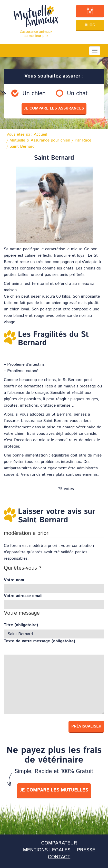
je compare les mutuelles (54, 790)
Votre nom (14, 580)
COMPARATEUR (59, 843)
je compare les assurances (54, 108)
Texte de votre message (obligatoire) (40, 641)
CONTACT (59, 857)
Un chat (77, 94)
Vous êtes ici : (27, 135)
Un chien (34, 94)
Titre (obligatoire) (21, 625)
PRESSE (86, 850)
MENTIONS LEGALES (47, 850)
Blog (90, 25)
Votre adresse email (23, 596)
